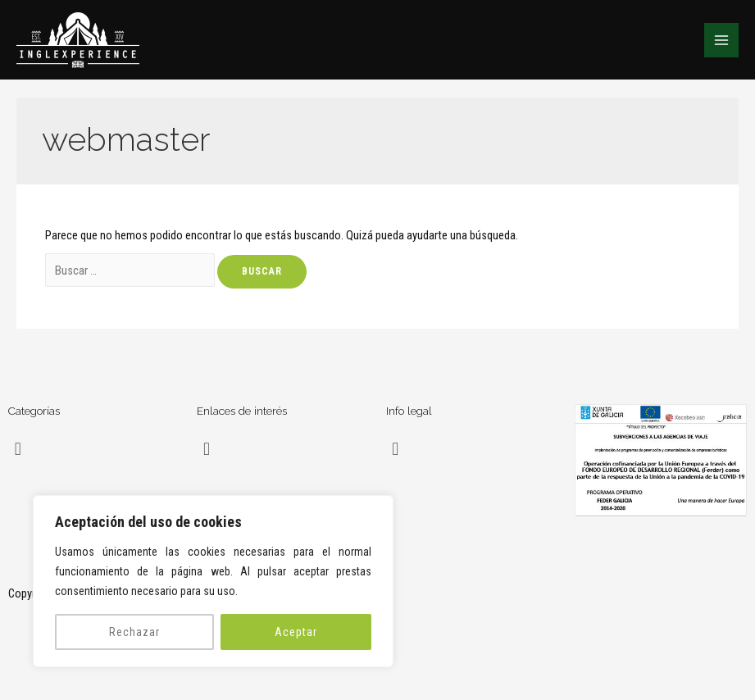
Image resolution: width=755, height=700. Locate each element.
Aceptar (296, 632)
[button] (18, 449)
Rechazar (134, 632)
